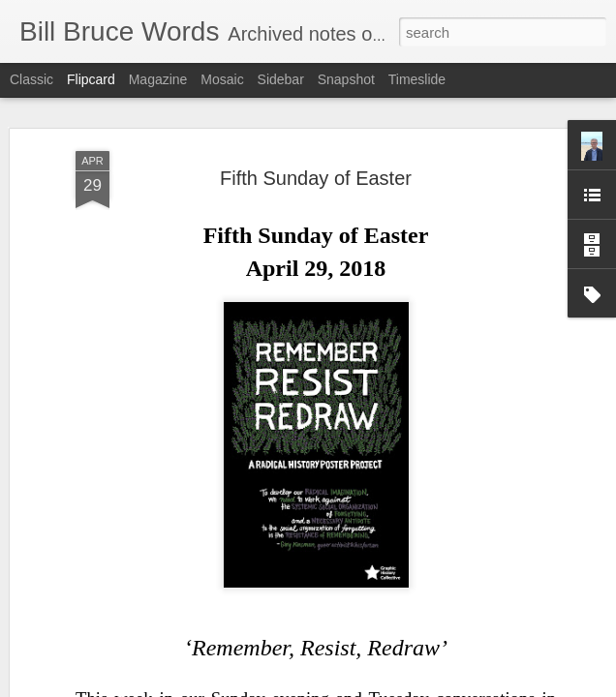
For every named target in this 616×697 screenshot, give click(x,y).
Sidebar (281, 79)
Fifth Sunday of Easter (316, 176)
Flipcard (91, 79)
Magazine (158, 79)
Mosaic (222, 79)
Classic (31, 79)
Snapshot (346, 79)
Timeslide (417, 79)
